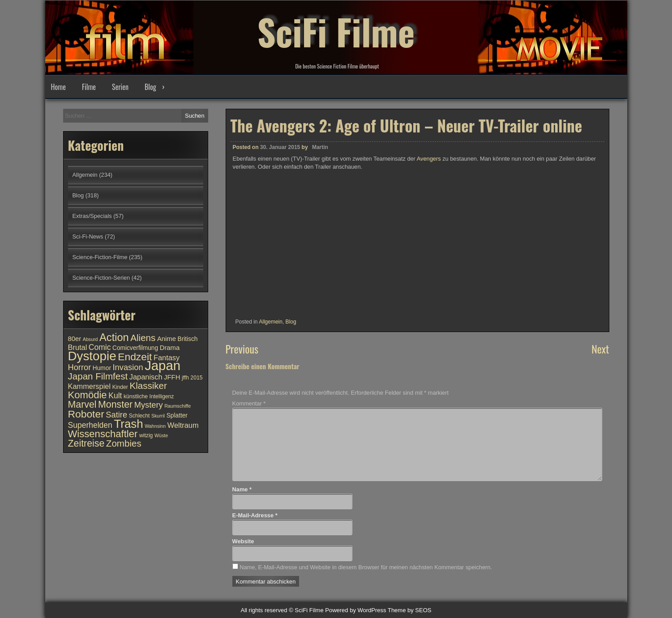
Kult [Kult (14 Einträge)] (115, 396)
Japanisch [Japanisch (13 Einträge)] (146, 377)
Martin (320, 147)
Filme (89, 87)
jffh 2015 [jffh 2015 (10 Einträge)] (192, 378)
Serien (120, 87)
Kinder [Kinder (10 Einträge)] (120, 387)
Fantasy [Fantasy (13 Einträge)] (167, 358)
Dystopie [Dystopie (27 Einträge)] (92, 356)
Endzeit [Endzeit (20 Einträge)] (135, 357)
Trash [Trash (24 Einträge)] (128, 424)
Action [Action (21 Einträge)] (114, 337)
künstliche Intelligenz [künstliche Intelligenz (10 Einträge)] (149, 396)
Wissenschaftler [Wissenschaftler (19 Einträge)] (103, 434)
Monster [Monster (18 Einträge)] (115, 405)
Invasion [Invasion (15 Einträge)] (128, 367)
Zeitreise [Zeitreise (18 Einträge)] (86, 443)
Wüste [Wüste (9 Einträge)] (161, 435)
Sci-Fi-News (88, 237)
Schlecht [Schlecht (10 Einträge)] (139, 416)
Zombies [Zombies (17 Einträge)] (124, 443)
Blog (150, 87)
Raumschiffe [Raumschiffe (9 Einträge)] (178, 406)
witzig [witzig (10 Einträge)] (146, 435)
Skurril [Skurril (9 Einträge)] (158, 416)
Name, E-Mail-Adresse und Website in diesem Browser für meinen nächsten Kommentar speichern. (366, 567)
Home (58, 87)
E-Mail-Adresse (255, 515)
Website (243, 541)
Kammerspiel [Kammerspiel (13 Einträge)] (90, 386)
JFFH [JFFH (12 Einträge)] (172, 377)
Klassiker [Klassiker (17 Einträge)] (148, 386)
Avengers (430, 159)
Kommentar (249, 403)
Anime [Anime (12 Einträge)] (167, 339)
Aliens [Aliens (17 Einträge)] (143, 338)
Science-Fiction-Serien (101, 278)
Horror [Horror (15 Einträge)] (80, 367)
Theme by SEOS (410, 610)
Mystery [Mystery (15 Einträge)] (149, 405)
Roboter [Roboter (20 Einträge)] (86, 414)
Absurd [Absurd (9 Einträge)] (90, 339)
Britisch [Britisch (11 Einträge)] (188, 339)
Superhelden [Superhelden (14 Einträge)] (90, 425)
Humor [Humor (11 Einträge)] (102, 368)
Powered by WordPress (355, 610)
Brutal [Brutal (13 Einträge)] (78, 347)
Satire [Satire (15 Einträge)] (116, 415)
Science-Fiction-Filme (100, 257)
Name (242, 489)
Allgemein (271, 322)
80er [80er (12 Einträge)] (75, 339)
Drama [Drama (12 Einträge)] (170, 348)
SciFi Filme (336, 31)
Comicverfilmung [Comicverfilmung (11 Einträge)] (135, 348)
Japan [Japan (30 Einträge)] (163, 365)
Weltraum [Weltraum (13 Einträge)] (183, 425)
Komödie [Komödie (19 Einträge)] (88, 395)
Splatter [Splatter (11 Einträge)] (177, 416)
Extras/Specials (92, 216)
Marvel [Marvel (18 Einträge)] (82, 405)
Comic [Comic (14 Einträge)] (100, 347)
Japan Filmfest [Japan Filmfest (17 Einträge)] (98, 376)
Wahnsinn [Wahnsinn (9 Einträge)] (155, 426)
